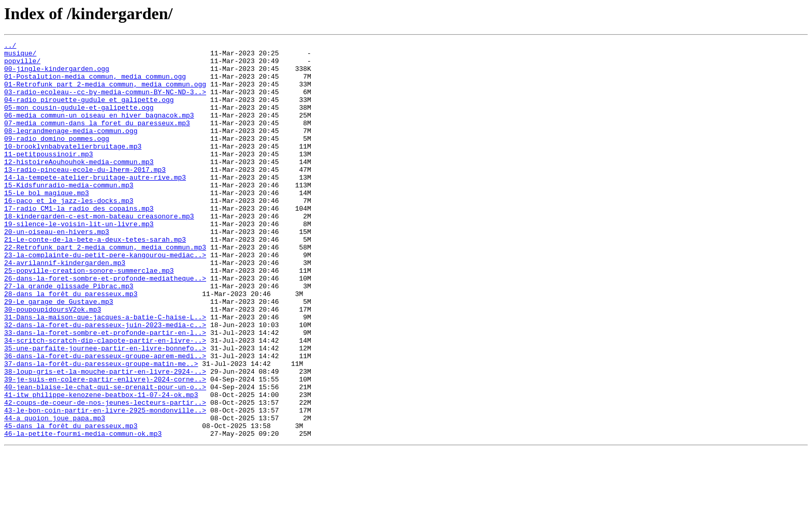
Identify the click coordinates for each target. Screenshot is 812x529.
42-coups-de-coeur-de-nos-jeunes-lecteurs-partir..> (105, 475)
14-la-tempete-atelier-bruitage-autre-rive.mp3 (95, 205)
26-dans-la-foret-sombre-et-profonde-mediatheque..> (105, 326)
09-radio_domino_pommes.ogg (57, 158)
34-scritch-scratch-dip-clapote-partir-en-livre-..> (105, 401)
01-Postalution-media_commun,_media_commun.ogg (95, 84)
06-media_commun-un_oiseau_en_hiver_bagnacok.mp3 (99, 130)
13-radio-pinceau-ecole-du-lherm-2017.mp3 (85, 196)
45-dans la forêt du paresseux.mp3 (71, 503)
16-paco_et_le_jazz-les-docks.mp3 (69, 233)
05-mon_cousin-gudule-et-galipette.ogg (79, 121)
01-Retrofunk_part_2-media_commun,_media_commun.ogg (105, 93)
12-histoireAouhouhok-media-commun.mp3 (79, 186)
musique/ (20, 56)
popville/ (22, 65)
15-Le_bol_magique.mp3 (47, 224)
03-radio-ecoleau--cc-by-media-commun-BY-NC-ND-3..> (105, 102)
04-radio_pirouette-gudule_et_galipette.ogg (89, 112)
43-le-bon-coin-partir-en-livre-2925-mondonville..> (105, 484)
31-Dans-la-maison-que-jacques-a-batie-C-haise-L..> (105, 373)
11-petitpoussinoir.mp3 (49, 177)
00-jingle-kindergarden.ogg (57, 75)
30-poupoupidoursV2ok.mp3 (53, 363)
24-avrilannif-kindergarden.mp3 (65, 307)
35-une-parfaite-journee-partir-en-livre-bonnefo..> (105, 410)
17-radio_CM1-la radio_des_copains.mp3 (79, 242)
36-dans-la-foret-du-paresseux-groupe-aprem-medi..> (105, 419)
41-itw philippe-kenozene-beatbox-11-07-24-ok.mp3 (101, 466)
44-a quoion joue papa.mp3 (55, 494)
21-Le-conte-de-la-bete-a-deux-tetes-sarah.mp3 (95, 280)
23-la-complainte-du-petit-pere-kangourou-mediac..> (105, 298)
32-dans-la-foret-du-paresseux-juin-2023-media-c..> (105, 382)
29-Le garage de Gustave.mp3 (59, 354)
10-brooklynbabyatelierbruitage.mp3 (73, 168)
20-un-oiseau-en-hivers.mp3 (57, 270)
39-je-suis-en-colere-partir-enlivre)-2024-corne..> (105, 447)
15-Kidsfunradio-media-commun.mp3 (69, 214)
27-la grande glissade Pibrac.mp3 (69, 335)
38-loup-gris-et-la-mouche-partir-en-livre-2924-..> (105, 438)
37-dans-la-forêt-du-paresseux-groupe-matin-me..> (101, 429)
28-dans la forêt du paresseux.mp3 (71, 345)
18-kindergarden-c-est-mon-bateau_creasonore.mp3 (99, 252)
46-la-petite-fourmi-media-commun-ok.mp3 (83, 512)
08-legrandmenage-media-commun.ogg (71, 149)
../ (10, 47)
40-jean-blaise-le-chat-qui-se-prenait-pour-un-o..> (105, 457)
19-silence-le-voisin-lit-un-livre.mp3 (79, 261)
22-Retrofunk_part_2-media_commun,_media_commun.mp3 (105, 289)
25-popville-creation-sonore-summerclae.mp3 (89, 317)
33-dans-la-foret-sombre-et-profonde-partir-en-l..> (105, 391)
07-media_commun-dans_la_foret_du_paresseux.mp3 (97, 140)
